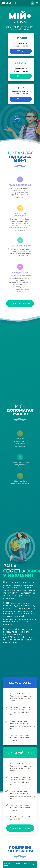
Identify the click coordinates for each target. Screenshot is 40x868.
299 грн (21, 76)
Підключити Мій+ (20, 303)
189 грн (21, 51)
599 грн (21, 99)
